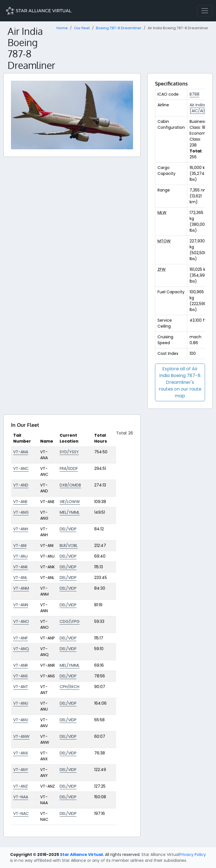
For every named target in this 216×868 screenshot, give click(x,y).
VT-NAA (21, 797)
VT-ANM (21, 588)
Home (62, 28)
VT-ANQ (21, 649)
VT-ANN (21, 605)
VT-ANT (21, 687)
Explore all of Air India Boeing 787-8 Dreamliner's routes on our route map (180, 382)
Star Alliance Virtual (81, 855)
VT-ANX (21, 753)
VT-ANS (21, 676)
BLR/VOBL (69, 545)
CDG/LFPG (70, 621)
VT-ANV (21, 720)
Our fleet (82, 28)
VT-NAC (21, 813)
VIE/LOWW (70, 502)
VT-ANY (21, 770)
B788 (194, 94)
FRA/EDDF (69, 468)
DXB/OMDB (70, 485)
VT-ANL (20, 578)
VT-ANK (21, 567)
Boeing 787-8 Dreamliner (119, 28)
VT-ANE (20, 502)
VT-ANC (21, 468)
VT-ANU (21, 703)
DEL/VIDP (68, 529)
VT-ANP (21, 638)
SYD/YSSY (69, 452)
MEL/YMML (70, 512)
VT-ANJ (20, 556)
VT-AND (21, 485)
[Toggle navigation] (205, 11)
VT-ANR (21, 665)
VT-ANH (21, 529)
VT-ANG (21, 512)
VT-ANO (21, 621)
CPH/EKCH (69, 687)
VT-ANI (20, 545)
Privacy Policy (193, 855)
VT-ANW (21, 736)
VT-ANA (21, 452)
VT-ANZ (21, 786)
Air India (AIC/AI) (197, 108)
